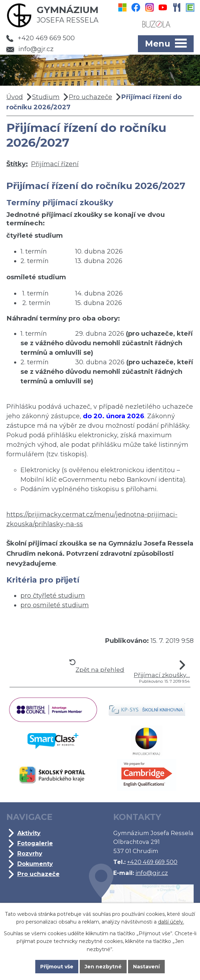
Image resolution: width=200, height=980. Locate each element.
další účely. (171, 922)
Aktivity (29, 833)
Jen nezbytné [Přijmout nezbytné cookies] (103, 967)
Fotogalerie (35, 843)
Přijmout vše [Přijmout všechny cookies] (57, 967)
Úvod (15, 97)
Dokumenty (35, 864)
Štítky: (17, 164)
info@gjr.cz (30, 49)
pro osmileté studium (55, 605)
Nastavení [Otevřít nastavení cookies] (146, 967)
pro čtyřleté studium (53, 596)
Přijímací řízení (55, 164)
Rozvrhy (30, 853)
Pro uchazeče (90, 97)
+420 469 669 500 (41, 38)
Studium (46, 97)
